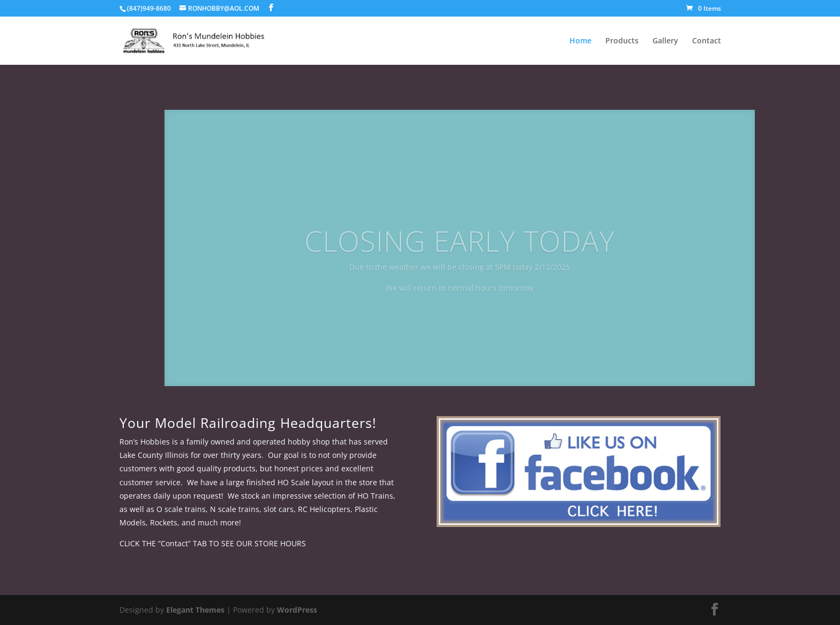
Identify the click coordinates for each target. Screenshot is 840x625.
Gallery (665, 41)
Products (622, 41)
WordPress (297, 610)
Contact (707, 41)
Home (580, 41)
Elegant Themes (195, 610)
